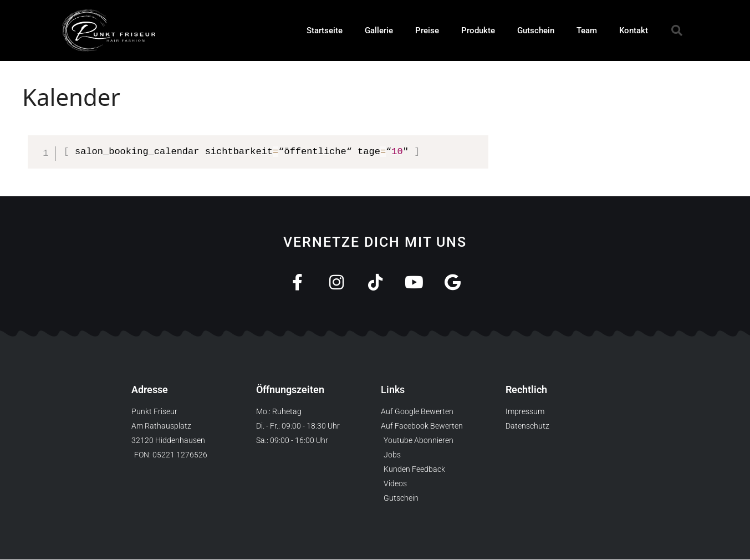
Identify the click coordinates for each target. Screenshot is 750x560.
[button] (677, 30)
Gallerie (379, 30)
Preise (427, 30)
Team (587, 30)
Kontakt (634, 30)
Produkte (478, 30)
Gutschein (536, 30)
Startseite (325, 30)
